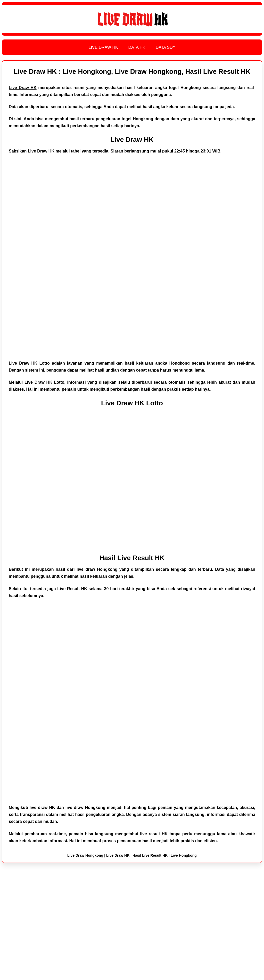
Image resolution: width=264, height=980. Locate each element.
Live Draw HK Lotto (132, 403)
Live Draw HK (132, 140)
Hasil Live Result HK (132, 558)
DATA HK (137, 47)
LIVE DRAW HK (103, 47)
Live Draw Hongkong (85, 855)
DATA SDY (166, 47)
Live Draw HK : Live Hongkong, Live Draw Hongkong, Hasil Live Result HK (132, 71)
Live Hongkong (184, 855)
